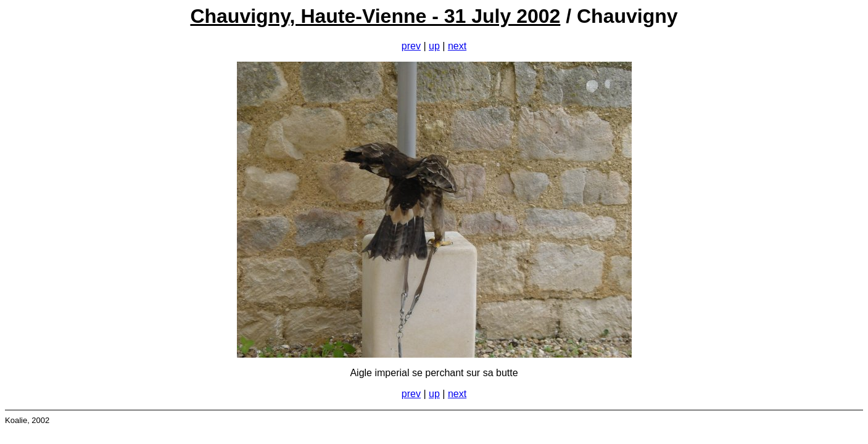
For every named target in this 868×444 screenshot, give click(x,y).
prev (411, 46)
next (457, 46)
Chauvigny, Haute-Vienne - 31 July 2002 (375, 16)
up (434, 46)
